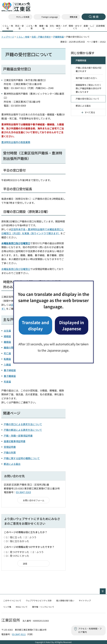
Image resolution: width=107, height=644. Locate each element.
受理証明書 (10, 447)
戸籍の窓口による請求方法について (23, 424)
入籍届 (7, 364)
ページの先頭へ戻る (106, 590)
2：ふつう (31, 537)
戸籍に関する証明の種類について (22, 458)
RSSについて (22, 607)
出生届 (7, 331)
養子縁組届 (10, 370)
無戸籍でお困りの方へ (86, 78)
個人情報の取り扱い (65, 600)
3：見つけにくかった (18, 556)
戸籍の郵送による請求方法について (23, 430)
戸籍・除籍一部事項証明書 (18, 436)
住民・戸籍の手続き (41, 37)
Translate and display (35, 325)
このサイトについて (12, 600)
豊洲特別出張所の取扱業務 (16, 142)
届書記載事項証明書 (15, 441)
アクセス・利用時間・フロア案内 (90, 630)
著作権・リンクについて (43, 607)
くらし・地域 (23, 37)
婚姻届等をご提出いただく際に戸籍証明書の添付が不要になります (89, 88)
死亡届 (7, 353)
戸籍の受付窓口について (87, 99)
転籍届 (7, 359)
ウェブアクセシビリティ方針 (39, 600)
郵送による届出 (12, 464)
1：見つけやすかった (18, 552)
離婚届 (7, 342)
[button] (47, 17)
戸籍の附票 (10, 452)
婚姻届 (7, 336)
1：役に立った (14, 537)
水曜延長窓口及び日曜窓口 (16, 269)
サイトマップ (85, 600)
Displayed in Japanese (72, 325)
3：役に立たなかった (18, 541)
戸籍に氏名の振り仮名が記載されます (89, 69)
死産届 (7, 382)
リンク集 (7, 607)
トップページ (8, 37)
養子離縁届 (10, 376)
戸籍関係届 (58, 37)
